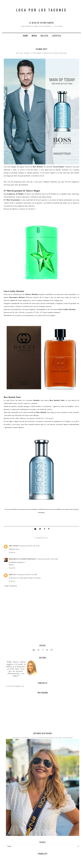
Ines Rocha (14, 546)
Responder (12, 552)
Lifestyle (57, 36)
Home (25, 36)
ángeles (12, 574)
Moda (34, 36)
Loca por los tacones (41, 10)
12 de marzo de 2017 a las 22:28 (47, 559)
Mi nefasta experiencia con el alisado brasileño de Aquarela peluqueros (43, 738)
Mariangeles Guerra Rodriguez (23, 559)
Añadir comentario (11, 586)
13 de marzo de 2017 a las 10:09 (27, 574)
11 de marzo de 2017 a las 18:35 (29, 546)
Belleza (45, 36)
